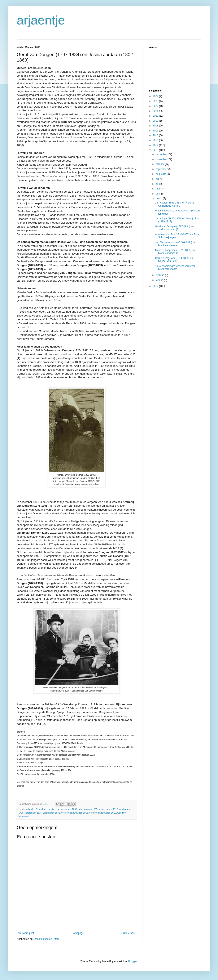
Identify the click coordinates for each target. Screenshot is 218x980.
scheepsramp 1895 (88, 809)
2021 (156, 111)
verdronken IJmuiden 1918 (75, 813)
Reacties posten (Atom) (47, 939)
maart (159, 198)
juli (158, 179)
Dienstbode (42, 809)
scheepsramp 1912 (108, 809)
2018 (156, 126)
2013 (156, 150)
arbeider (30, 809)
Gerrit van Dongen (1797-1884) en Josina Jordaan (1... (174, 228)
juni (158, 184)
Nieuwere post (26, 933)
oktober (160, 164)
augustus (161, 174)
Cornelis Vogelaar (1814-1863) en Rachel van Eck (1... (174, 260)
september (162, 169)
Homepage (78, 933)
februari (160, 275)
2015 (156, 140)
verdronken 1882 (51, 813)
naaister (52, 809)
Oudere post (128, 933)
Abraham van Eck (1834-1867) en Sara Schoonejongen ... (177, 236)
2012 (156, 286)
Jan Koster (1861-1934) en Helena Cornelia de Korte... (174, 204)
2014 (156, 145)
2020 (156, 116)
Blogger (133, 961)
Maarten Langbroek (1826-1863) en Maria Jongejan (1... (175, 252)
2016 (156, 135)
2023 (156, 101)
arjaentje (41, 20)
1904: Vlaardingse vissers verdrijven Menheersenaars (175, 268)
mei (158, 189)
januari (160, 280)
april (158, 194)
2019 (156, 121)
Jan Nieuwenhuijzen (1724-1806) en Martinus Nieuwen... (175, 244)
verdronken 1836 (33, 813)
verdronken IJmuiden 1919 (103, 813)
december (162, 154)
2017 (156, 131)
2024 (156, 96)
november (162, 159)
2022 (156, 106)
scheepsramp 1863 (67, 809)
